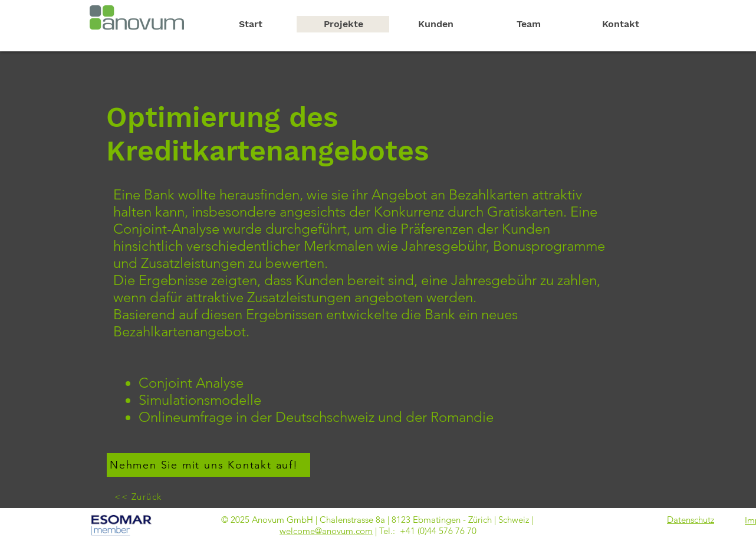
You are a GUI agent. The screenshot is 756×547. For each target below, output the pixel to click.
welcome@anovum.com (326, 531)
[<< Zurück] (139, 496)
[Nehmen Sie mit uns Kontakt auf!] (208, 465)
